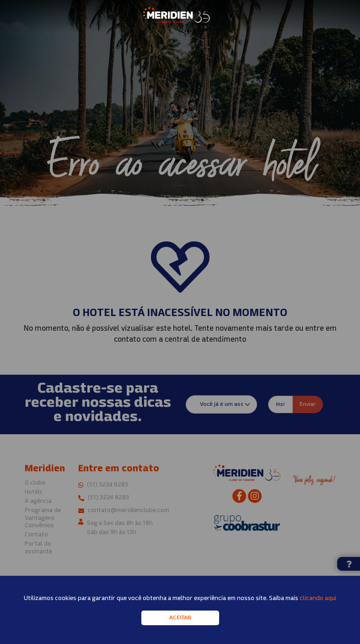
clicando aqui (318, 603)
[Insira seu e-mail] (280, 404)
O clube (35, 483)
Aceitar (180, 622)
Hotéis (34, 492)
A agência (38, 501)
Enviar (308, 404)
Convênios (39, 526)
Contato (36, 535)
